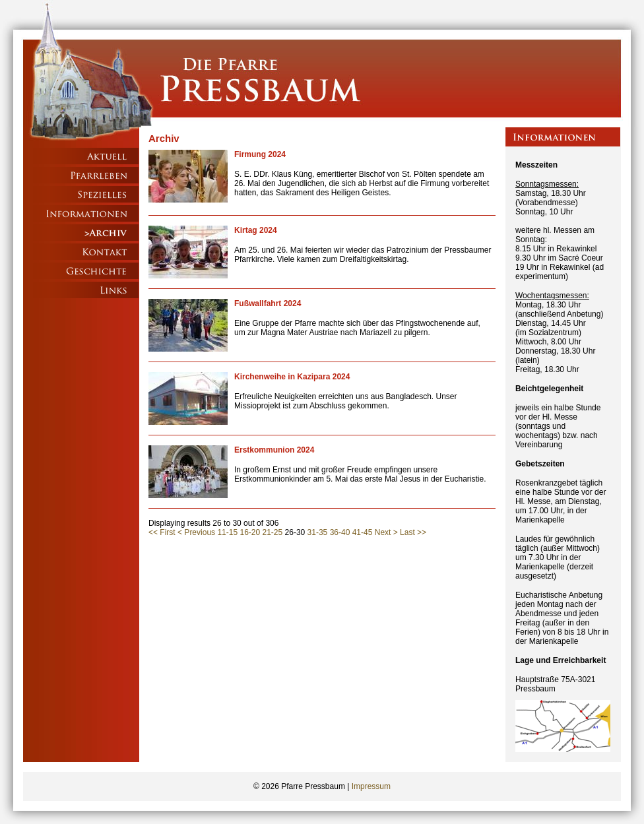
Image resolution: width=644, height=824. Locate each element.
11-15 (227, 532)
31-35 (318, 532)
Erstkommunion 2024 (274, 450)
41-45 (363, 532)
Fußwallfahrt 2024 (268, 303)
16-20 (250, 532)
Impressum (371, 786)
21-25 (273, 532)
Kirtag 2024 (256, 230)
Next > (386, 532)
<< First (162, 532)
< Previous (196, 532)
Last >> (413, 532)
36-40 (340, 532)
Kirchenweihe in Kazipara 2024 (292, 377)
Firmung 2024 (260, 154)
